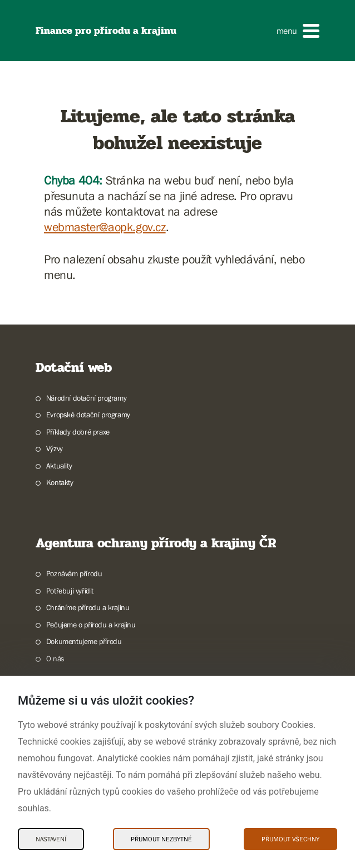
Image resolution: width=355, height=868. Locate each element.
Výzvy (55, 448)
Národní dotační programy (86, 398)
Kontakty (60, 482)
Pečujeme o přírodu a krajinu (91, 625)
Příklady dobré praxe (78, 432)
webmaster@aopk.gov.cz (105, 227)
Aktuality (59, 466)
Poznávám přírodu (74, 573)
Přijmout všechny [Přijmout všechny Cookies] (290, 839)
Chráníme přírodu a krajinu (88, 607)
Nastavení (51, 839)
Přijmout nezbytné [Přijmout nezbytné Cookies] (161, 839)
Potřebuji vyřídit (70, 591)
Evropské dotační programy (88, 415)
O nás (55, 659)
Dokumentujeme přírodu (84, 641)
